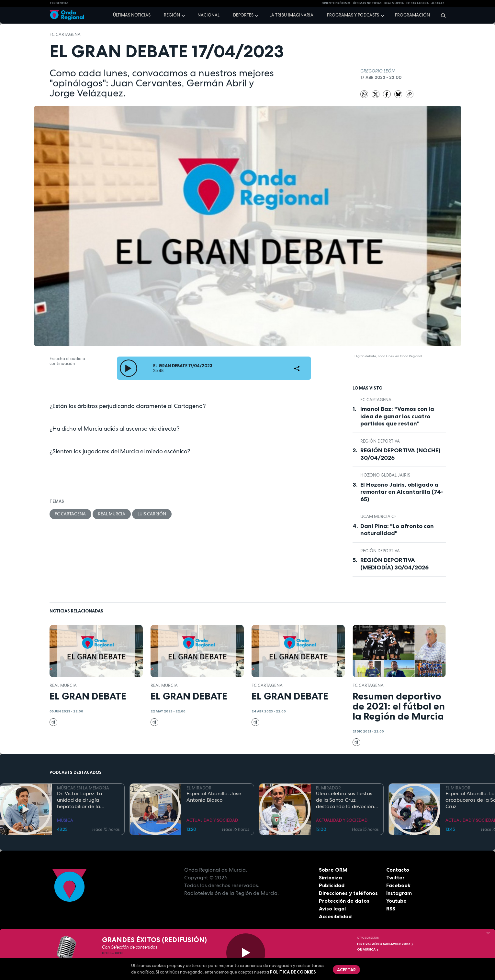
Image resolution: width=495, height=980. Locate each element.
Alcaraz (438, 3)
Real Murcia (394, 3)
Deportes (243, 15)
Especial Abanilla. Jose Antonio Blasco (214, 797)
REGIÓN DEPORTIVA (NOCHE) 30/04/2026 (400, 454)
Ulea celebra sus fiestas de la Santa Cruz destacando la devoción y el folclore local (347, 800)
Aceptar (347, 970)
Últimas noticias (132, 15)
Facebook (398, 885)
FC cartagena (417, 3)
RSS (391, 908)
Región (172, 15)
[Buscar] (441, 15)
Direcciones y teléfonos (348, 893)
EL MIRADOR (199, 788)
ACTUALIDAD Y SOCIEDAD (212, 820)
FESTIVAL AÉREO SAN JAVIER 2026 (385, 944)
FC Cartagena (65, 34)
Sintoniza (330, 877)
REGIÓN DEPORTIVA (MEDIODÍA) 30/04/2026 (394, 564)
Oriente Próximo (336, 3)
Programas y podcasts (353, 15)
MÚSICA (65, 820)
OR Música (368, 949)
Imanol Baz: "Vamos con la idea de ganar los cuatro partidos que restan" (397, 416)
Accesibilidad (335, 916)
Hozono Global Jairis (385, 475)
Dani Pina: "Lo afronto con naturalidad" (397, 530)
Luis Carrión (152, 514)
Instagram (399, 893)
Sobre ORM (333, 870)
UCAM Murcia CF (378, 517)
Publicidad (332, 885)
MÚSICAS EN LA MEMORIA (83, 788)
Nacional (208, 15)
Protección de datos (344, 901)
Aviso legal (332, 908)
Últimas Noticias (367, 3)
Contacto (398, 870)
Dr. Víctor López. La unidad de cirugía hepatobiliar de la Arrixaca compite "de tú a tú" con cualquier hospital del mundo (88, 800)
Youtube (396, 901)
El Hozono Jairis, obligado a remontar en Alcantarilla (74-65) (402, 492)
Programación (412, 15)
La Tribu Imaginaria (291, 15)
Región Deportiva (380, 441)
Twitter (395, 877)
